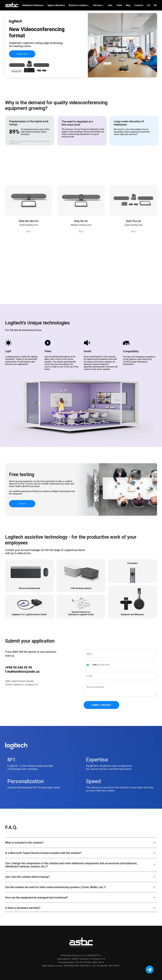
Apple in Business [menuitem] (56, 5)
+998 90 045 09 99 (19, 667)
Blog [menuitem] (128, 5)
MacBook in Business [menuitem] (33, 5)
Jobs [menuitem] (110, 5)
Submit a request (101, 705)
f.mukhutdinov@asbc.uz (22, 672)
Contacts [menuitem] (139, 5)
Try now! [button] (22, 504)
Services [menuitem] (98, 5)
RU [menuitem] (155, 5)
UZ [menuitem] (149, 5)
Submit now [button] (22, 54)
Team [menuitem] (119, 5)
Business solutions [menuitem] (78, 5)
